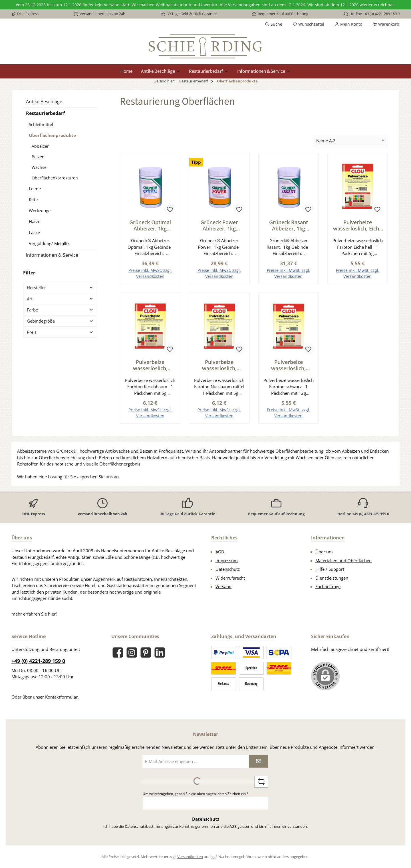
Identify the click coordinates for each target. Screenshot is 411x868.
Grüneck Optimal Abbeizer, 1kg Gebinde (150, 225)
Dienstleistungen (332, 578)
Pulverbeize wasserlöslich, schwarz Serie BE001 (289, 365)
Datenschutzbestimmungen (148, 826)
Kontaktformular (61, 697)
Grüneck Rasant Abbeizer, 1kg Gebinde (289, 225)
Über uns (324, 552)
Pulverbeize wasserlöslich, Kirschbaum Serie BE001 (150, 365)
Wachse (39, 167)
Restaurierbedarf (45, 113)
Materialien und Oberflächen (343, 561)
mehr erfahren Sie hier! (34, 614)
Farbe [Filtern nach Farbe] (60, 310)
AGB (220, 552)
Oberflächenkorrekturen (55, 178)
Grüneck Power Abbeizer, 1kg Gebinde (219, 225)
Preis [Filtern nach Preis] (60, 332)
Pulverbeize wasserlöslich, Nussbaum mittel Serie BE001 (219, 365)
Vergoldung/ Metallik (49, 243)
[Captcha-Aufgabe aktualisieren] (261, 782)
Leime (35, 189)
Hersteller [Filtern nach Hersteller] (60, 288)
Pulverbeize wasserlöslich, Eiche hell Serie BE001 (357, 225)
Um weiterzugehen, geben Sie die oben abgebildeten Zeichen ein (196, 794)
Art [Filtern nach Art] (60, 299)
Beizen (38, 157)
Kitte (33, 199)
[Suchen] (274, 24)
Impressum (227, 561)
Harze (35, 221)
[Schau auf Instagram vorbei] (132, 653)
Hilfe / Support (330, 569)
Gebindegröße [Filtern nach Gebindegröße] (60, 321)
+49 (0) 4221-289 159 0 (38, 661)
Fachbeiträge (328, 587)
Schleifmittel (41, 124)
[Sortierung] (351, 141)
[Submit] (259, 761)
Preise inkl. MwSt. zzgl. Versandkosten (150, 273)
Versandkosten (190, 857)
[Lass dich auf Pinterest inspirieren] (146, 653)
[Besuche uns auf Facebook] (118, 653)
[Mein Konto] (348, 24)
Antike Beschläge (44, 102)
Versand (223, 587)
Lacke (34, 232)
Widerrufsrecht (230, 578)
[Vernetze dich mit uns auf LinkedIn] (160, 653)
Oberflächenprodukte (52, 135)
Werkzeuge (40, 211)
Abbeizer (40, 146)
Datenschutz (228, 569)
